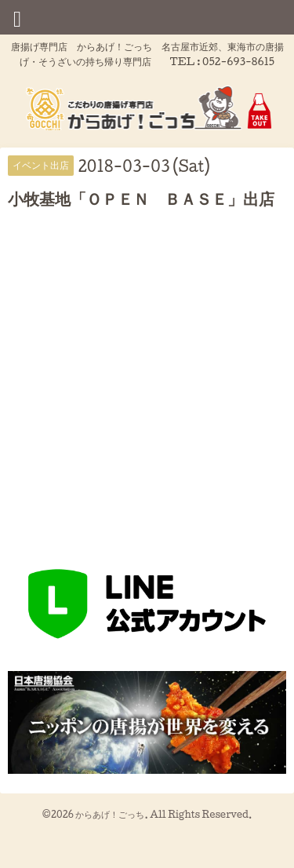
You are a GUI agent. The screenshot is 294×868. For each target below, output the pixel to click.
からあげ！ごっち (110, 814)
